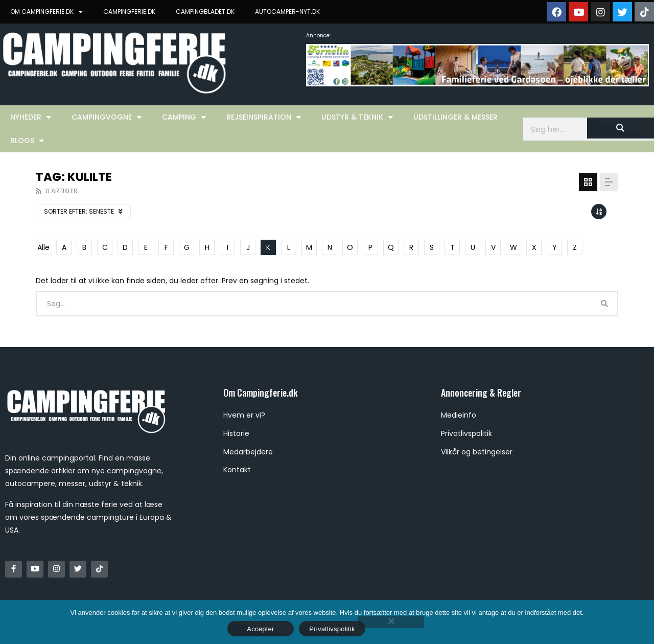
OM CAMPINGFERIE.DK (46, 12)
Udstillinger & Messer (456, 117)
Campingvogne (107, 117)
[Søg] (621, 128)
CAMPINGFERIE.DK (129, 11)
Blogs (27, 141)
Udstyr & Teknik (357, 117)
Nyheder (31, 117)
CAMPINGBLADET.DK (205, 11)
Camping (184, 117)
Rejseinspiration (264, 117)
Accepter (260, 629)
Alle (43, 247)
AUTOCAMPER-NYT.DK (287, 11)
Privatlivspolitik (332, 629)
